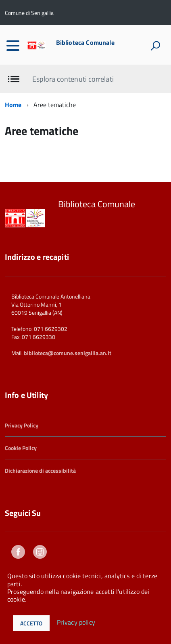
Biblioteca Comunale (85, 42)
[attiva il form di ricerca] (155, 46)
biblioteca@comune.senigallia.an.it (68, 353)
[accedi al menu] (13, 46)
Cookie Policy (21, 448)
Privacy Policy (22, 425)
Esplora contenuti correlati (73, 79)
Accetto (31, 623)
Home (13, 105)
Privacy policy (76, 623)
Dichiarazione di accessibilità (40, 470)
